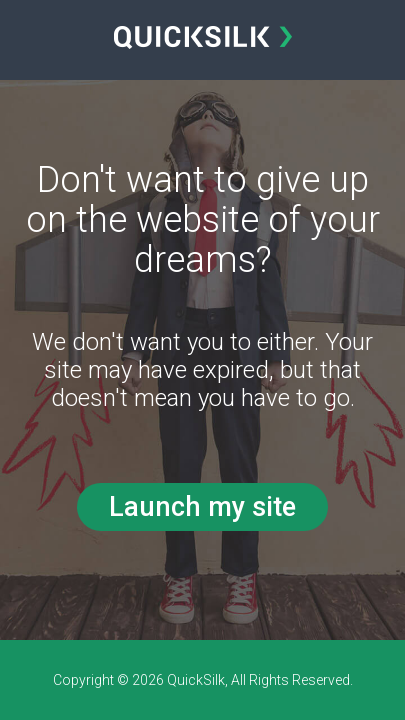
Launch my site (202, 507)
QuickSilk (196, 680)
